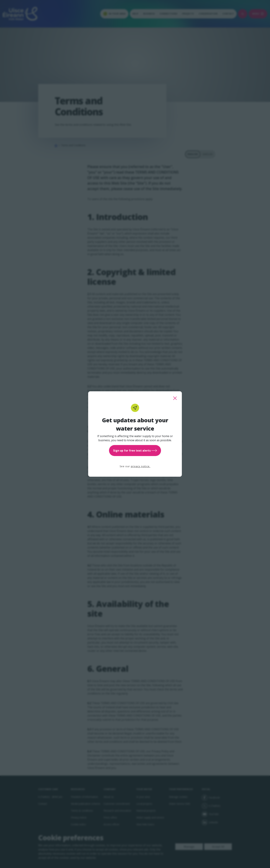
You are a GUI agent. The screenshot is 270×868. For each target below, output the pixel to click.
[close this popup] (175, 398)
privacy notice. (141, 466)
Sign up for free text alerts (135, 451)
